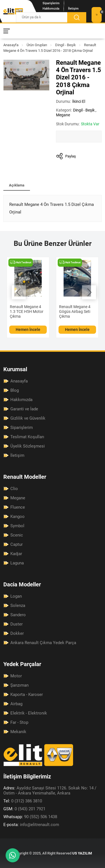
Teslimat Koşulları (27, 437)
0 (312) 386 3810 (23, 801)
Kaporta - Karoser (27, 695)
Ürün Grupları (37, 45)
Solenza (18, 606)
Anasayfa (11, 45)
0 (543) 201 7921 (24, 809)
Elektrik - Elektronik (29, 713)
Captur (17, 544)
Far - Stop (19, 722)
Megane (63, 115)
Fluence (18, 507)
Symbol (17, 526)
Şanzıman (19, 685)
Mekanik (18, 732)
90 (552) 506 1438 (30, 817)
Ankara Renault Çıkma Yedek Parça (43, 643)
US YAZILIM (82, 853)
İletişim (73, 9)
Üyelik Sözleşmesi (28, 446)
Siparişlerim (51, 3)
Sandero (18, 615)
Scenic (17, 535)
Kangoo (17, 517)
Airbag (16, 704)
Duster (17, 624)
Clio (14, 489)
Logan (16, 596)
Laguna (17, 563)
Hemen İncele (28, 330)
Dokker (17, 633)
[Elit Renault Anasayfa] (13, 11)
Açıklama (17, 185)
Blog (15, 390)
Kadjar (16, 554)
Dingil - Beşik (66, 45)
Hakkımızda (51, 9)
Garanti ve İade (24, 409)
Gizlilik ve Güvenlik (28, 418)
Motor (16, 676)
